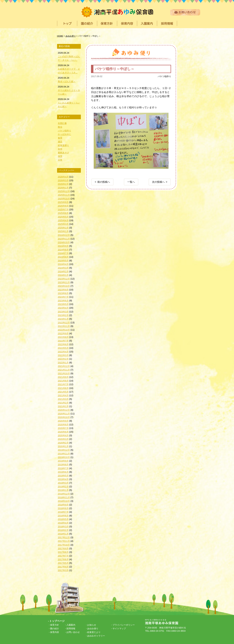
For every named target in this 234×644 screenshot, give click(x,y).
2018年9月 (63, 505)
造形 (60, 149)
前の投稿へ (104, 182)
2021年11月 (64, 370)
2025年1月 (63, 231)
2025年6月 (63, 213)
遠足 (60, 142)
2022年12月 (64, 323)
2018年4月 (63, 523)
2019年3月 (63, 483)
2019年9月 (63, 461)
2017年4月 (63, 567)
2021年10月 (64, 373)
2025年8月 (63, 206)
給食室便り (63, 145)
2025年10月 (64, 199)
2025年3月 (63, 224)
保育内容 (55, 632)
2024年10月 (64, 242)
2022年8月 (63, 337)
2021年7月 (63, 384)
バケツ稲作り (164, 76)
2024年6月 (63, 257)
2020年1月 (63, 446)
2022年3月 (63, 355)
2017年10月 (64, 545)
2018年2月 (63, 530)
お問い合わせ (73, 632)
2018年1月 (63, 534)
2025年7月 (63, 210)
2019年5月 (63, 476)
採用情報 (71, 629)
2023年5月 (63, 304)
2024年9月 (63, 246)
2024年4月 (63, 264)
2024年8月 (63, 250)
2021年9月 (63, 377)
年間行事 (62, 123)
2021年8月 (63, 381)
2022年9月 (63, 333)
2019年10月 (64, 457)
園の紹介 (55, 629)
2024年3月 (63, 268)
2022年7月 (63, 341)
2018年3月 (63, 527)
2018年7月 (63, 512)
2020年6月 (63, 432)
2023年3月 (63, 312)
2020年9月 (63, 421)
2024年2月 (63, 271)
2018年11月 (64, 497)
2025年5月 (63, 217)
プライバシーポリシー (124, 625)
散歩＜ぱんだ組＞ (67, 81)
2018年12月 (64, 494)
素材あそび (63, 153)
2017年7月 (63, 556)
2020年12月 (64, 410)
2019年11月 (64, 454)
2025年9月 (63, 202)
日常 (60, 160)
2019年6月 (63, 472)
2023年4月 (63, 308)
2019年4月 (63, 479)
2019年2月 (63, 487)
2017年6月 (63, 559)
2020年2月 (63, 443)
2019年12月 (64, 450)
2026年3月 (63, 180)
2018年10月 (64, 501)
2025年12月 (64, 191)
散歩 (60, 127)
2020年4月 (63, 435)
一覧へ (131, 182)
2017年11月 (64, 541)
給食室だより (94, 632)
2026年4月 (63, 177)
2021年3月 (63, 399)
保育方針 (55, 625)
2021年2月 (63, 403)
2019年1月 (63, 490)
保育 (60, 156)
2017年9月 (63, 548)
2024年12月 (64, 235)
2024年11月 (64, 239)
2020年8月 (63, 425)
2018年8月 (63, 508)
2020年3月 (63, 439)
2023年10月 (64, 286)
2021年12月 (64, 366)
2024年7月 (63, 253)
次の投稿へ (158, 182)
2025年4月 (63, 220)
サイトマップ (119, 629)
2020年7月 (63, 428)
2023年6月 (63, 301)
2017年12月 (64, 537)
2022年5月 (63, 348)
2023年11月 (64, 282)
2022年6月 (63, 344)
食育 (60, 138)
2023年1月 (63, 319)
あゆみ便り (93, 629)
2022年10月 (64, 330)
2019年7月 (63, 468)
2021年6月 (63, 388)
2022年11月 (64, 326)
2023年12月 (64, 279)
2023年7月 (63, 297)
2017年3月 (63, 570)
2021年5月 (63, 392)
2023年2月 (63, 315)
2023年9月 (63, 290)
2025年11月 (64, 195)
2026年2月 (63, 184)
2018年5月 (63, 519)
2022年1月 (63, 363)
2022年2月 (63, 359)
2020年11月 (64, 414)
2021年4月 (63, 395)
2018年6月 (63, 516)
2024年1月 (63, 275)
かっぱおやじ (65, 134)
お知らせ (92, 625)
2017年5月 (63, 563)
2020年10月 (64, 417)
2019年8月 (63, 465)
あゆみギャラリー (96, 636)
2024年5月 (63, 261)
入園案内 (71, 625)
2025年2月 (63, 228)
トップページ (57, 621)
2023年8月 (63, 293)
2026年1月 (63, 188)
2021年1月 (63, 406)
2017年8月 (63, 552)
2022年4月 (63, 352)
